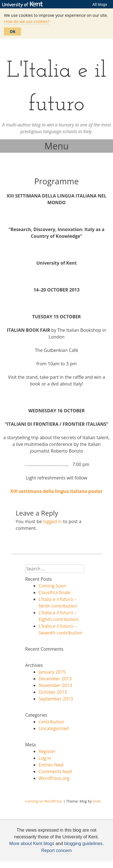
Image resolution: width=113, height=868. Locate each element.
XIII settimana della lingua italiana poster (57, 491)
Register (47, 751)
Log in (45, 758)
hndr (97, 801)
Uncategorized (54, 728)
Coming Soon (52, 586)
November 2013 (55, 685)
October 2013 (53, 692)
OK (12, 31)
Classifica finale (55, 592)
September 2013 (56, 699)
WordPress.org (54, 778)
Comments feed (55, 771)
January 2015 (52, 672)
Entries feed (51, 765)
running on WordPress (44, 801)
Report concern (56, 851)
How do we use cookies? (27, 21)
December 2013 (55, 679)
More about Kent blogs (32, 844)
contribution (51, 722)
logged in (53, 521)
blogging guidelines (83, 844)
